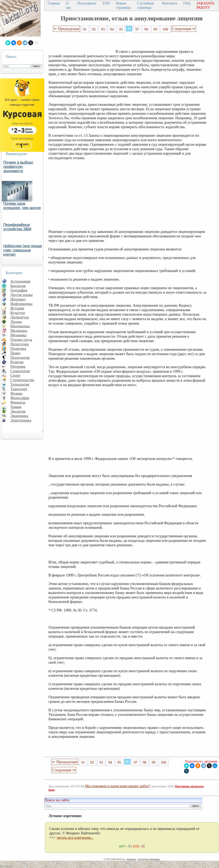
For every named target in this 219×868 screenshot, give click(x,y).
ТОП (106, 3)
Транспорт (19, 389)
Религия (17, 362)
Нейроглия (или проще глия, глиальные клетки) (23, 250)
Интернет (18, 299)
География (19, 290)
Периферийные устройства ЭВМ (17, 227)
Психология (20, 357)
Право (15, 353)
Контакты (170, 3)
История (17, 308)
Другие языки (21, 295)
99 (155, 29)
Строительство (22, 380)
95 (121, 29)
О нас (69, 5)
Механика (18, 335)
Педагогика (20, 344)
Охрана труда (21, 340)
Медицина (19, 331)
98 (146, 29)
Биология (18, 286)
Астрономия (20, 281)
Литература (20, 317)
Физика (16, 393)
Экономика (19, 416)
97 (137, 29)
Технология (20, 384)
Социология (20, 371)
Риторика (18, 366)
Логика (16, 322)
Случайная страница (145, 5)
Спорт (15, 375)
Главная (54, 3)
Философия (20, 398)
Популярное (87, 3)
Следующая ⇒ (184, 29)
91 (85, 29)
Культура (18, 313)
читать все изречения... (75, 838)
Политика (18, 349)
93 (103, 29)
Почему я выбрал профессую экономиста (18, 167)
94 (112, 29)
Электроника (21, 420)
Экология (18, 411)
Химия (16, 407)
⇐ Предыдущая (66, 29)
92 (94, 29)
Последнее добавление (149, 859)
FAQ (187, 3)
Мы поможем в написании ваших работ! (117, 786)
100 (165, 29)
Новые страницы (123, 5)
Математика (20, 326)
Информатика (21, 304)
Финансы (18, 402)
